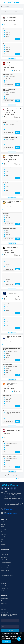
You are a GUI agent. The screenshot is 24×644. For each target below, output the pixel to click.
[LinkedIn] (15, 488)
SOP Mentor (4, 591)
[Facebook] (2, 488)
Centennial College (5, 568)
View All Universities (6, 579)
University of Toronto (5, 560)
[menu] (21, 2)
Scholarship (4, 529)
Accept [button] (6, 642)
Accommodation (5, 598)
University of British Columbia (7, 576)
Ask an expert (4, 534)
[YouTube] (12, 488)
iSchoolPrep (4, 537)
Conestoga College (5, 565)
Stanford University (5, 557)
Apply (18, 39)
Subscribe (10, 631)
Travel (2, 601)
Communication (5, 603)
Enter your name (5, 618)
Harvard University (5, 552)
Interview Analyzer (5, 586)
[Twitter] (8, 488)
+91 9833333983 (8, 510)
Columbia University (5, 570)
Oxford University (5, 555)
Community (4, 532)
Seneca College (5, 573)
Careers (3, 542)
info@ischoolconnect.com (11, 514)
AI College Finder (5, 588)
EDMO (3, 527)
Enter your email (5, 624)
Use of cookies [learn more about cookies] (15, 638)
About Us (3, 524)
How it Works (4, 522)
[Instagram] (5, 488)
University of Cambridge (6, 562)
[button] (19, 639)
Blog (2, 539)
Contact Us (4, 544)
